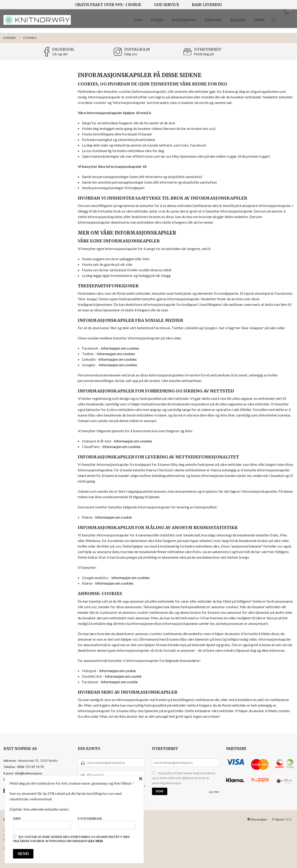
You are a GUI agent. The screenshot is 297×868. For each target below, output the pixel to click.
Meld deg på (204, 54)
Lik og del (60, 54)
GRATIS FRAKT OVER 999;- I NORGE (108, 5)
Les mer (214, 792)
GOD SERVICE (167, 5)
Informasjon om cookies (120, 348)
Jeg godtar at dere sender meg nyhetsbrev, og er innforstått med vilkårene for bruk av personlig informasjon (184, 778)
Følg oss (131, 54)
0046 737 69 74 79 (30, 767)
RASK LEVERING (207, 5)
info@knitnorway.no (29, 773)
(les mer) (96, 841)
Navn (42, 823)
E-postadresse (107, 823)
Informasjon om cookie (113, 517)
